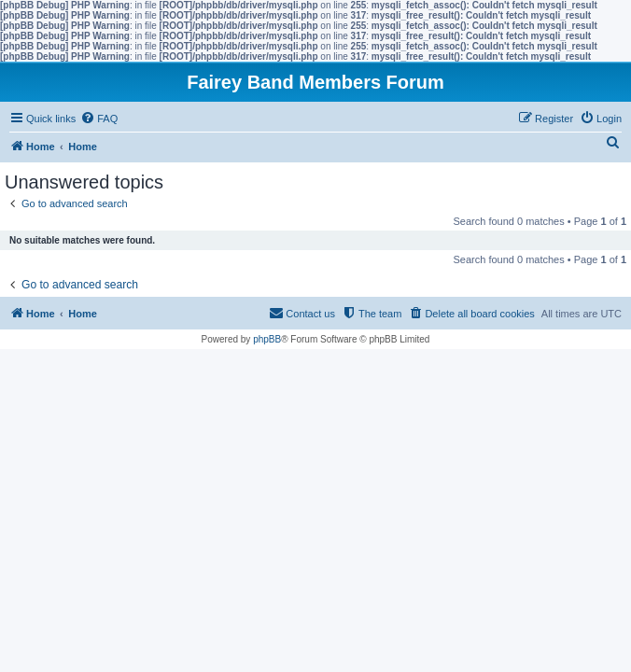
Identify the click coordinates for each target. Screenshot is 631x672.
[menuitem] (99, 119)
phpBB (267, 339)
